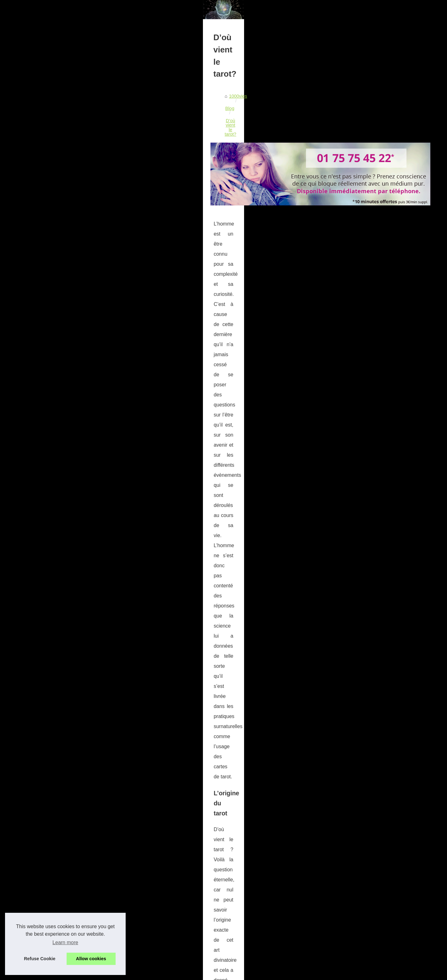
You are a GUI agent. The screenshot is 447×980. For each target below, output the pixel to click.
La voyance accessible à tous (355, 437)
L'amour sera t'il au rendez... (354, 313)
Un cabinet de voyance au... (354, 258)
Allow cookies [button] (91, 959)
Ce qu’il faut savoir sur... (350, 286)
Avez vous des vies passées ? (356, 347)
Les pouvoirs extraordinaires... (356, 409)
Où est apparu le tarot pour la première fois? (131, 921)
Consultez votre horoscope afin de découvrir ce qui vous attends (151, 932)
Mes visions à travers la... (351, 395)
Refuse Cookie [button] (40, 959)
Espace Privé (211, 973)
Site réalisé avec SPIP (176, 973)
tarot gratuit (249, 476)
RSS (149, 973)
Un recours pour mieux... (351, 299)
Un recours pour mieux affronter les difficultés (132, 899)
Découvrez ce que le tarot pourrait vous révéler (278, 823)
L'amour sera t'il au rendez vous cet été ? (128, 910)
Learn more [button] (65, 942)
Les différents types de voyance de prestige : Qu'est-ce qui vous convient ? (162, 856)
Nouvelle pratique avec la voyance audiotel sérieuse (139, 878)
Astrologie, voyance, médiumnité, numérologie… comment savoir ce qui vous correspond (176, 943)
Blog (82, 220)
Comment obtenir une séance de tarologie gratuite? (104, 823)
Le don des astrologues (349, 451)
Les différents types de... (350, 244)
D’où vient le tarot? (111, 220)
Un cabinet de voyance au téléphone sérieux (132, 867)
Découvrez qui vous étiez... (353, 210)
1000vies (63, 220)
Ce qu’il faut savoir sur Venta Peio (121, 889)
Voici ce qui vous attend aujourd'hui (122, 953)
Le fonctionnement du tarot (353, 361)
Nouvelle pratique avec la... (353, 271)
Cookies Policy (128, 973)
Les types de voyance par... (353, 423)
